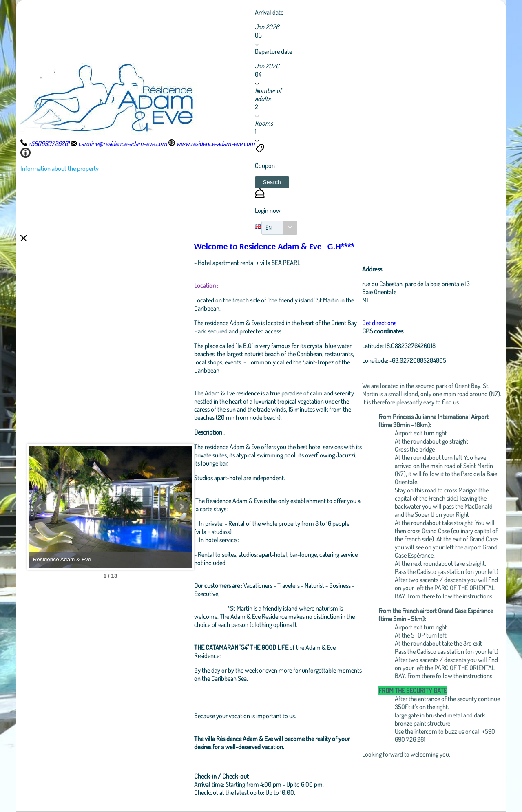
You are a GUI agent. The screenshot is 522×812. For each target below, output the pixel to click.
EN (269, 228)
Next (181, 507)
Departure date (273, 51)
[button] (272, 182)
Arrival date (269, 12)
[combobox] (279, 228)
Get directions (379, 323)
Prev (40, 507)
